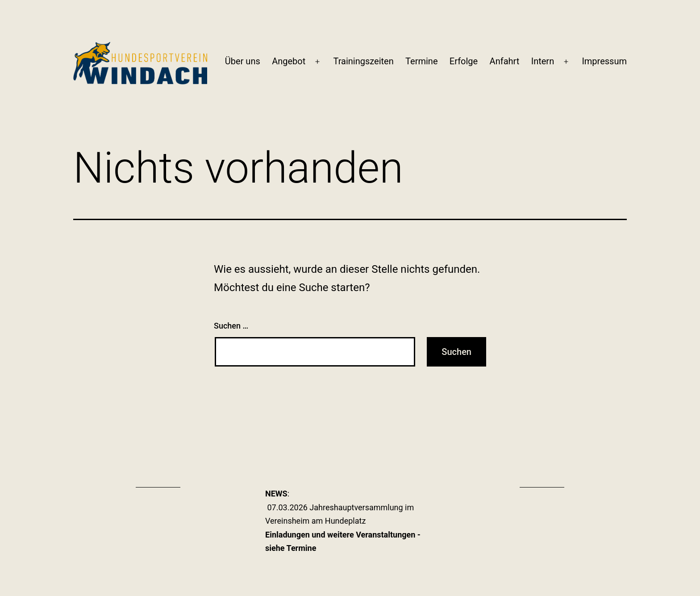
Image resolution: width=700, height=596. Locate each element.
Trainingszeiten (363, 61)
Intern (543, 61)
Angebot (289, 61)
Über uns (243, 61)
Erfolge (464, 61)
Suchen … (231, 326)
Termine (421, 61)
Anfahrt (505, 61)
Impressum (604, 61)
